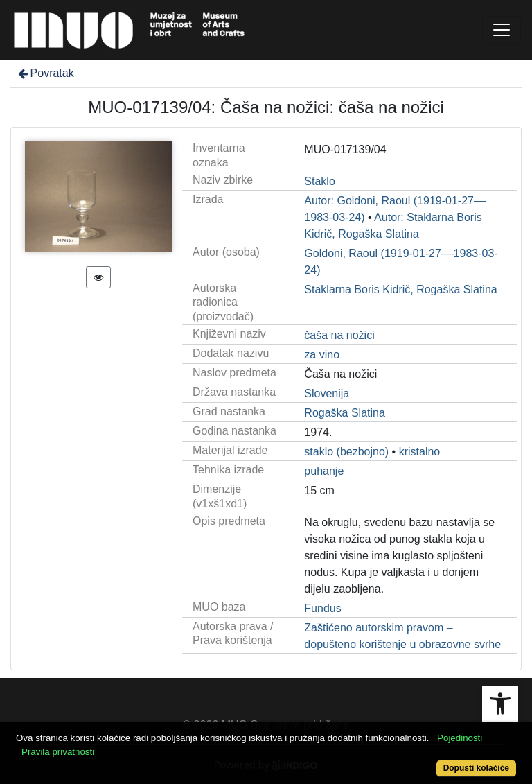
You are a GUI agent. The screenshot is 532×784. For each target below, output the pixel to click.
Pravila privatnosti (58, 752)
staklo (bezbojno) (346, 452)
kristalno (420, 452)
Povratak (45, 73)
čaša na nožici (339, 335)
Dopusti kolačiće (476, 768)
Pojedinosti (460, 738)
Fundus (322, 608)
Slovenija (327, 393)
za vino (322, 355)
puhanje (324, 471)
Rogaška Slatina (345, 413)
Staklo (319, 181)
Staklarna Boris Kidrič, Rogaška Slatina (400, 289)
